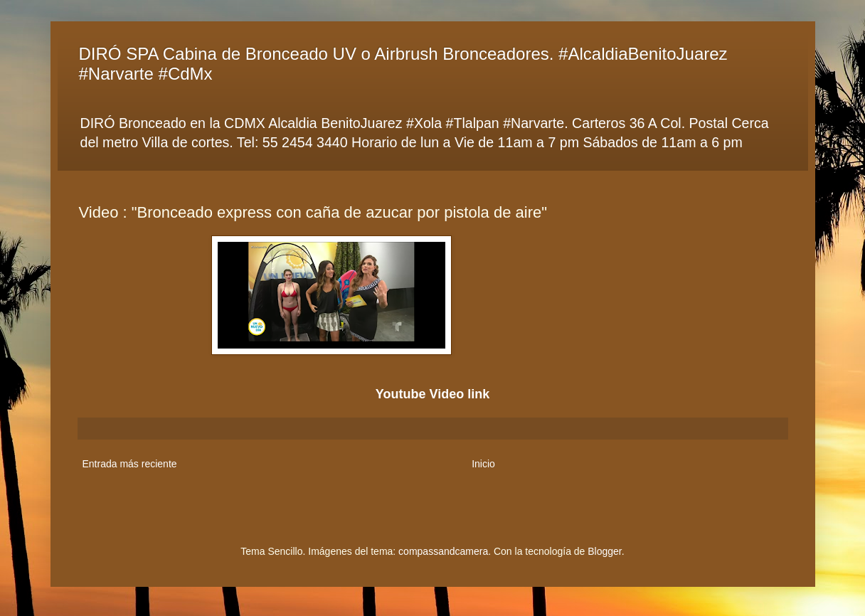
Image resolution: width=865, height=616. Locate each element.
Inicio (483, 464)
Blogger (604, 551)
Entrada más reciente (130, 464)
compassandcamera (443, 551)
